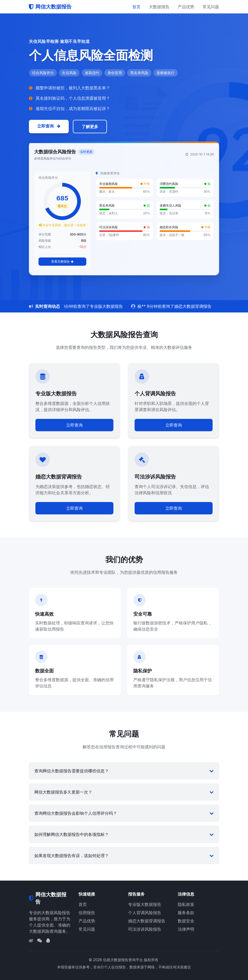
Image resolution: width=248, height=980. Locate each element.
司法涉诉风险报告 (145, 929)
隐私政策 (186, 904)
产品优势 (186, 7)
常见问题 (211, 7)
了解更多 (90, 127)
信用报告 (87, 913)
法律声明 (186, 929)
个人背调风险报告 (145, 913)
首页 (136, 7)
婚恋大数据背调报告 (147, 921)
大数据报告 (159, 7)
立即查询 (49, 126)
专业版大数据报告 (145, 904)
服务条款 (186, 913)
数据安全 (186, 921)
